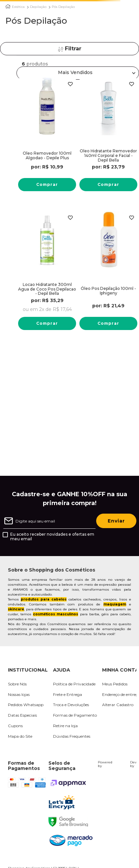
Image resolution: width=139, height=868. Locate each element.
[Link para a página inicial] (8, 6)
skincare (16, 609)
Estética (18, 7)
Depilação (38, 7)
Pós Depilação (63, 7)
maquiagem (115, 604)
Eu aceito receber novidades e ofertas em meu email (52, 537)
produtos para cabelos (44, 599)
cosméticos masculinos (56, 614)
